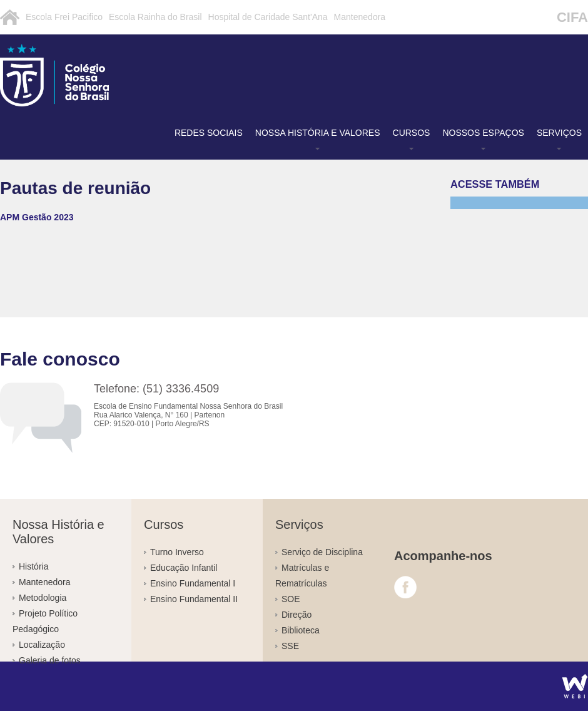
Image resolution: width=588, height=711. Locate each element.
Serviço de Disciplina (322, 552)
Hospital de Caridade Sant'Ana (268, 17)
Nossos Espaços (483, 133)
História (33, 566)
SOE (291, 599)
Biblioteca (301, 630)
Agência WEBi (575, 686)
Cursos (412, 133)
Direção (297, 615)
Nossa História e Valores (318, 133)
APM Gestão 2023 (37, 217)
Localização (42, 645)
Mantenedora (360, 17)
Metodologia (43, 598)
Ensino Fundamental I (193, 583)
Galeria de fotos (50, 660)
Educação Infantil (184, 568)
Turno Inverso (177, 552)
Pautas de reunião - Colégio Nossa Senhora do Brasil (91, 75)
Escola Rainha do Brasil (155, 17)
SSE (290, 646)
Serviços (559, 133)
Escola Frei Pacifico (64, 17)
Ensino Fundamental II (194, 599)
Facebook (405, 587)
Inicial (10, 17)
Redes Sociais (209, 133)
